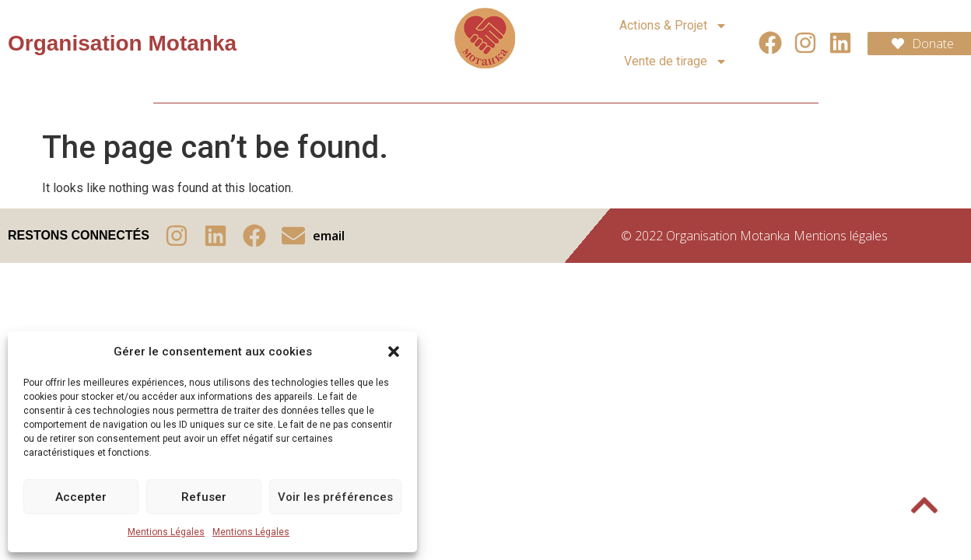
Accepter (81, 497)
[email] (293, 236)
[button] (394, 352)
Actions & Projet (673, 26)
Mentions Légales (166, 532)
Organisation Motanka (122, 43)
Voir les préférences (335, 497)
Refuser (204, 497)
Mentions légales (841, 236)
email (329, 236)
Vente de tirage (676, 61)
